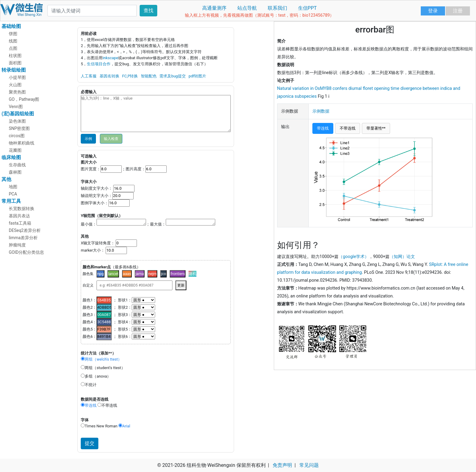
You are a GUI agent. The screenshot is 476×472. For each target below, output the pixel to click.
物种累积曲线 (22, 143)
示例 (88, 139)
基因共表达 (19, 216)
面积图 (15, 63)
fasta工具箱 (20, 223)
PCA (13, 194)
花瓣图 (15, 150)
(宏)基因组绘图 (18, 114)
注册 (458, 11)
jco (163, 274)
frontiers (178, 274)
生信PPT (308, 8)
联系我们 (277, 8)
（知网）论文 (402, 257)
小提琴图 (17, 77)
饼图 (13, 34)
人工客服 (89, 76)
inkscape (110, 58)
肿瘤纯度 (17, 245)
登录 (433, 11)
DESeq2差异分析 (25, 230)
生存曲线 (17, 165)
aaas (127, 274)
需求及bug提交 (172, 76)
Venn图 (16, 107)
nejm (152, 274)
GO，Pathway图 (24, 99)
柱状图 (15, 56)
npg (100, 274)
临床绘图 (11, 157)
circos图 (17, 136)
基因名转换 (109, 76)
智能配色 (149, 76)
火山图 (15, 85)
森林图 (15, 172)
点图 (13, 48)
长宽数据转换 (22, 209)
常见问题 (309, 465)
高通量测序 (214, 8)
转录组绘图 (14, 70)
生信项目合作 (99, 64)
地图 (13, 187)
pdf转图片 (197, 76)
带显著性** (376, 128)
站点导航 (247, 8)
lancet (113, 274)
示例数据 (321, 111)
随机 (192, 274)
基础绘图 (11, 26)
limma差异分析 (23, 238)
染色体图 (17, 121)
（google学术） (354, 257)
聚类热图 (17, 92)
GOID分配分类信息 (26, 252)
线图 (13, 41)
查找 (148, 10)
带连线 (323, 128)
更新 (181, 285)
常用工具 (11, 201)
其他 (6, 179)
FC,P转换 (130, 76)
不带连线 (348, 128)
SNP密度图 (19, 128)
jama (140, 274)
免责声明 (282, 465)
